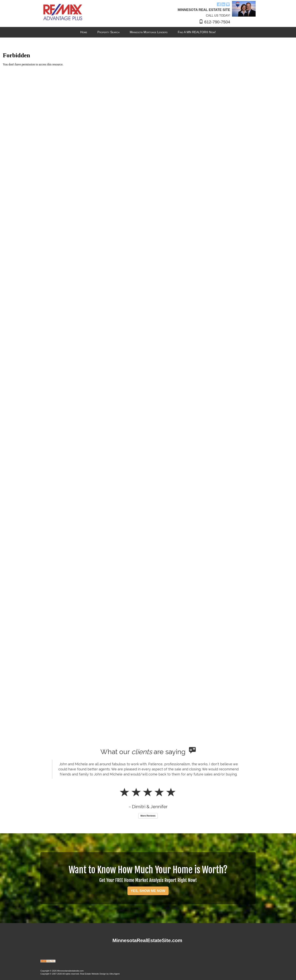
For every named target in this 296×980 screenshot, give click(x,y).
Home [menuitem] (84, 32)
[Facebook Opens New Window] (219, 4)
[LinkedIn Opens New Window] (223, 4)
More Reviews (148, 816)
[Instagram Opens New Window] (228, 4)
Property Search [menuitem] (108, 32)
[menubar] (148, 32)
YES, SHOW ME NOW (148, 891)
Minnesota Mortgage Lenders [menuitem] (149, 32)
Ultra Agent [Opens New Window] (114, 974)
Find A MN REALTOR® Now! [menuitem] (197, 32)
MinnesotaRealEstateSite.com (147, 940)
